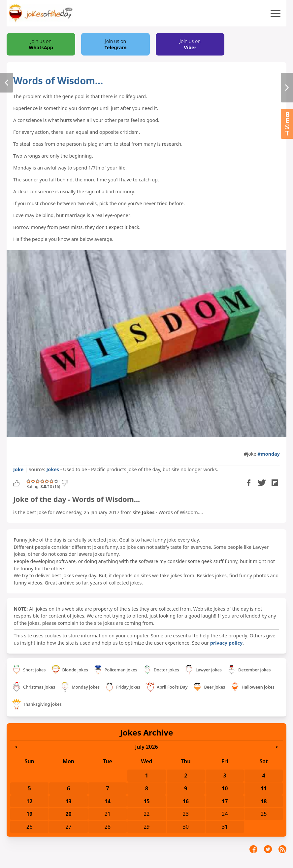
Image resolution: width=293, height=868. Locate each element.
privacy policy (226, 643)
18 (264, 801)
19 (29, 814)
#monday (269, 454)
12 (29, 801)
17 (225, 801)
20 (68, 814)
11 (264, 788)
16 (186, 801)
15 (146, 801)
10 (225, 788)
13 (68, 801)
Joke (18, 469)
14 (108, 801)
